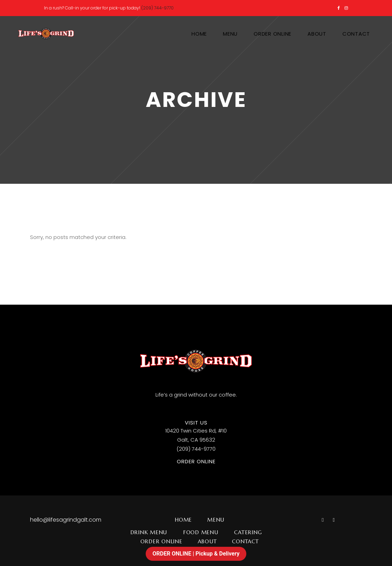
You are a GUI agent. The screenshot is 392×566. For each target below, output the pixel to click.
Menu (216, 520)
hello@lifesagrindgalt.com (66, 520)
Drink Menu (149, 532)
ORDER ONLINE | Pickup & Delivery (196, 554)
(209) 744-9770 (157, 8)
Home (183, 520)
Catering (248, 532)
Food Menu (201, 532)
